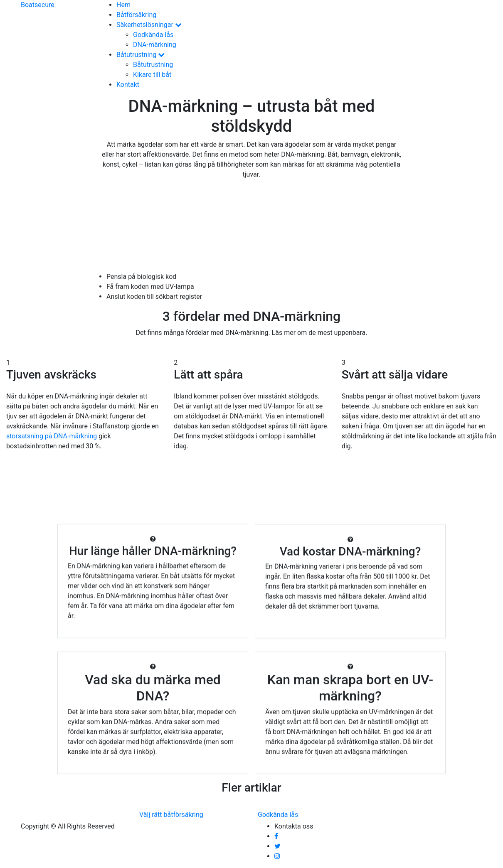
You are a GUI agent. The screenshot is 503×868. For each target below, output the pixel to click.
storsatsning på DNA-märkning (52, 436)
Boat (38, 5)
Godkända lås (153, 35)
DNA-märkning (155, 45)
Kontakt (128, 85)
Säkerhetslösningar (149, 25)
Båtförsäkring (136, 15)
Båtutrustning (141, 55)
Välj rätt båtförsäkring (171, 815)
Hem (123, 5)
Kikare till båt (152, 75)
